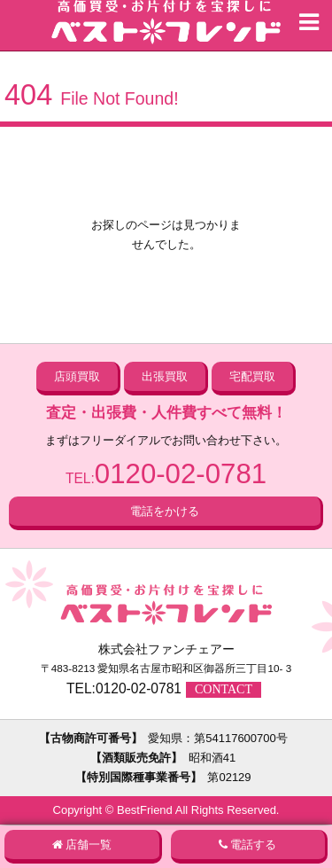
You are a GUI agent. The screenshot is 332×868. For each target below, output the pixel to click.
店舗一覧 (89, 845)
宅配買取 (252, 376)
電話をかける (165, 511)
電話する (253, 845)
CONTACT (224, 689)
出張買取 (165, 376)
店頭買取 (77, 376)
